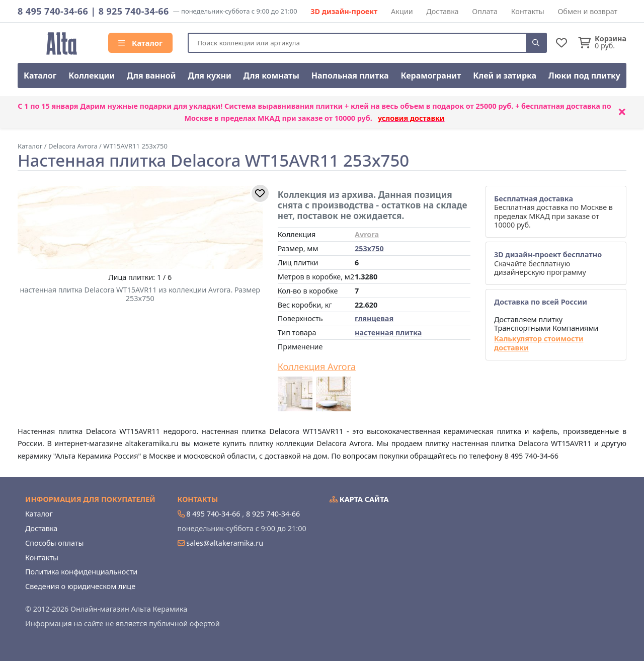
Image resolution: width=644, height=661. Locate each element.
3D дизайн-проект (344, 11)
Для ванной (151, 76)
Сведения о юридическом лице (80, 586)
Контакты (528, 11)
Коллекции (92, 76)
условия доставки (411, 118)
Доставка (442, 11)
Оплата (485, 11)
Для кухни (209, 76)
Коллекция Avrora (317, 367)
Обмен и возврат (587, 11)
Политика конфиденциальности (81, 572)
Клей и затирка (505, 76)
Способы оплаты (54, 543)
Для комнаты (271, 76)
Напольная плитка (350, 76)
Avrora (367, 234)
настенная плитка (388, 333)
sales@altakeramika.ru (225, 543)
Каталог (140, 43)
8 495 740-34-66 (53, 11)
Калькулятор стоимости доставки (539, 343)
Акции (402, 11)
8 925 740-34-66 (134, 11)
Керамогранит (431, 76)
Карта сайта (359, 499)
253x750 (369, 248)
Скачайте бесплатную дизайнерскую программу (548, 263)
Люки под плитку (584, 76)
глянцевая (374, 318)
